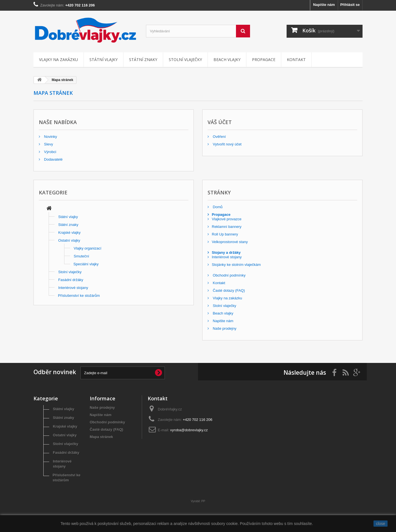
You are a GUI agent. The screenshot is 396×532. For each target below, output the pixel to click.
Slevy (48, 144)
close (381, 524)
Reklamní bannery (227, 227)
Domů (217, 207)
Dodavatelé (53, 159)
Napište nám (324, 5)
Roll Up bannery (225, 234)
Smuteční (81, 256)
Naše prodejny (224, 328)
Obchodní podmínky (229, 275)
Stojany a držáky (226, 252)
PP (203, 501)
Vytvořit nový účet (227, 144)
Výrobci (50, 152)
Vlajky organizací (87, 248)
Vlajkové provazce (227, 219)
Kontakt (296, 60)
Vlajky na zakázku (58, 60)
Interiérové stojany (73, 288)
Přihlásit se (350, 5)
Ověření (219, 137)
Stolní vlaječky (185, 60)
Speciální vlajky (86, 264)
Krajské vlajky (69, 233)
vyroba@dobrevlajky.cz (189, 430)
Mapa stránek (101, 437)
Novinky (50, 137)
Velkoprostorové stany (230, 242)
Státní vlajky (103, 60)
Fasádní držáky (71, 280)
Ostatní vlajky (69, 240)
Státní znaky (143, 60)
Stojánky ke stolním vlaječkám (236, 265)
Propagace (264, 60)
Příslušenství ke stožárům (79, 296)
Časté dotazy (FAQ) (228, 290)
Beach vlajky (227, 60)
